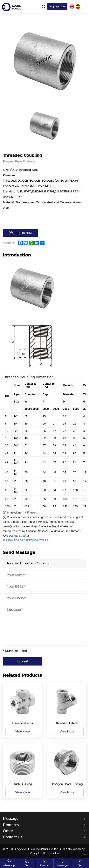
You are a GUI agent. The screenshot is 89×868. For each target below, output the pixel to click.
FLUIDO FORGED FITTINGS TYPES (26, 540)
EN (72, 7)
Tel (27, 865)
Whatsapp (9, 865)
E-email (44, 865)
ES (78, 7)
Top (80, 865)
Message (62, 865)
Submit (22, 661)
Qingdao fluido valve (45, 853)
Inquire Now (24, 233)
